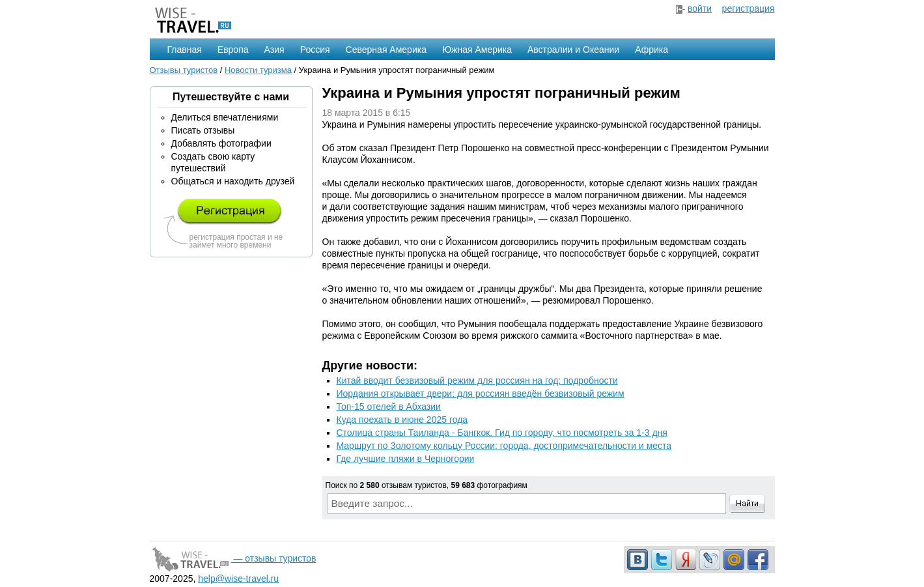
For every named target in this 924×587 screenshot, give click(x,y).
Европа (233, 50)
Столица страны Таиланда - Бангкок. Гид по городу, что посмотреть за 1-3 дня (502, 433)
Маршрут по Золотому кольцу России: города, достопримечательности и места (504, 446)
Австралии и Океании (573, 50)
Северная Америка (386, 50)
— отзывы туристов (233, 558)
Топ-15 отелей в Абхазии (389, 407)
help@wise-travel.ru (238, 579)
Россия (315, 50)
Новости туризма (258, 70)
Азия (274, 50)
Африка (651, 50)
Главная (185, 50)
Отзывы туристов (184, 70)
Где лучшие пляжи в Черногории (406, 459)
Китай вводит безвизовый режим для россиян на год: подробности (477, 380)
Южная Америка (477, 50)
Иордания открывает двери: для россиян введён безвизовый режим (481, 394)
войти (700, 8)
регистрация (749, 8)
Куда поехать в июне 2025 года (402, 420)
